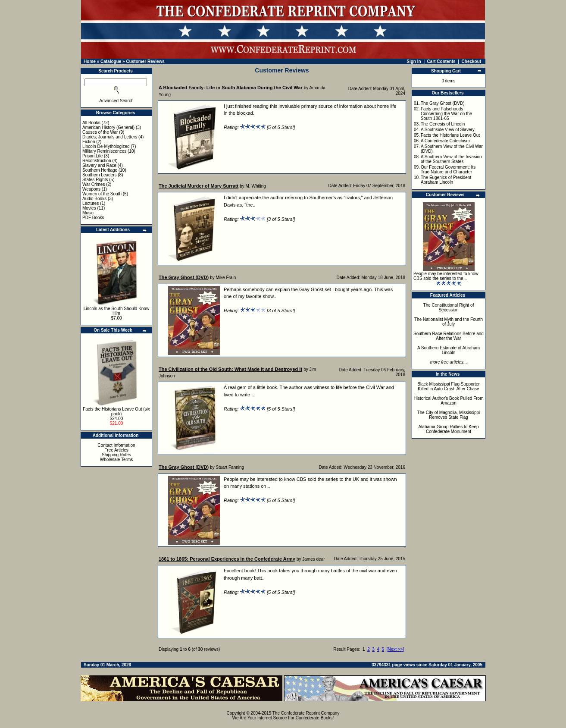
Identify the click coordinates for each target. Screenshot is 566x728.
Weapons (91, 189)
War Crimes (94, 184)
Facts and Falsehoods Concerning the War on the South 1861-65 (446, 114)
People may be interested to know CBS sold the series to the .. (446, 276)
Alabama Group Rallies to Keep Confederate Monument (448, 429)
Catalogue (111, 61)
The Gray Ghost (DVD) (443, 103)
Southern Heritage (100, 170)
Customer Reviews (145, 61)
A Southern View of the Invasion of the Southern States (451, 159)
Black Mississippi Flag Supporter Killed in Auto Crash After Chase (449, 386)
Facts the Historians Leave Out (450, 135)
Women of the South (102, 194)
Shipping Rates (116, 455)
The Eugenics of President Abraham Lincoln (446, 180)
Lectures (91, 203)
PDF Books (93, 218)
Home (90, 61)
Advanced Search (117, 101)
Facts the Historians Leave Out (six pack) (116, 411)
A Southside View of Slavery (448, 130)
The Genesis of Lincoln (443, 124)
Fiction (89, 142)
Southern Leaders (100, 175)
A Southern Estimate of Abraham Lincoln (449, 350)
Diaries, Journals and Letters (110, 137)
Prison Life (92, 156)
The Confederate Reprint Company (306, 713)
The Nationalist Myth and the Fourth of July (449, 322)
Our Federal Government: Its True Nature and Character (448, 169)
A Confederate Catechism (445, 141)
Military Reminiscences (104, 151)
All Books (91, 123)
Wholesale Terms (117, 460)
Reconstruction (97, 161)
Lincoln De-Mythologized (106, 146)
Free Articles (116, 450)
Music (88, 213)
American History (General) (108, 127)
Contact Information (116, 445)
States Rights (95, 180)
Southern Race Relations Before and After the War (449, 336)
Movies (89, 208)
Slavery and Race (99, 165)
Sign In (414, 61)
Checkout (472, 61)
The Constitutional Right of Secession (449, 308)
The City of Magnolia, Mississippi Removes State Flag (449, 415)
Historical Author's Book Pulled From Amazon (449, 401)
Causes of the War (100, 132)
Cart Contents (441, 61)
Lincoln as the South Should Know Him (116, 311)
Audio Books (94, 199)
